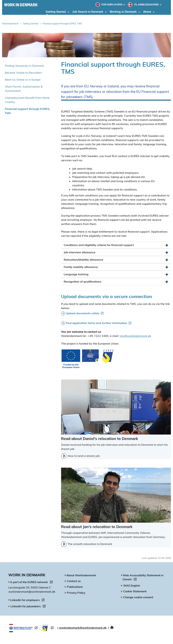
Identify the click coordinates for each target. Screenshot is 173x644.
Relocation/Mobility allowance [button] (116, 260)
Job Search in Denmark (88, 12)
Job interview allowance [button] (116, 252)
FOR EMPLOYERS (109, 5)
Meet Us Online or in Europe (23, 80)
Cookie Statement (135, 591)
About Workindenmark (81, 575)
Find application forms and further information (99, 323)
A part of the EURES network (32, 583)
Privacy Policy (76, 593)
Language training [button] (116, 274)
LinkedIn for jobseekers (29, 607)
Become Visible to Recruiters (23, 73)
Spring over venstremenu (2, 59)
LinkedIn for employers (28, 600)
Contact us (74, 581)
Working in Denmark (123, 12)
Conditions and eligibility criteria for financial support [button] (116, 245)
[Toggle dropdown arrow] (125, 5)
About (147, 12)
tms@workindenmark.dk (135, 336)
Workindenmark (10, 24)
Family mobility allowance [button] (116, 267)
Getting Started (56, 12)
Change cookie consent (138, 597)
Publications (75, 587)
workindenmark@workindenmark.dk (83, 628)
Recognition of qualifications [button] (116, 282)
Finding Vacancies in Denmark (24, 66)
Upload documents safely (85, 313)
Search (53, 16)
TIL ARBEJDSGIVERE (144, 5)
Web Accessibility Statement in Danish (143, 578)
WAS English (132, 586)
